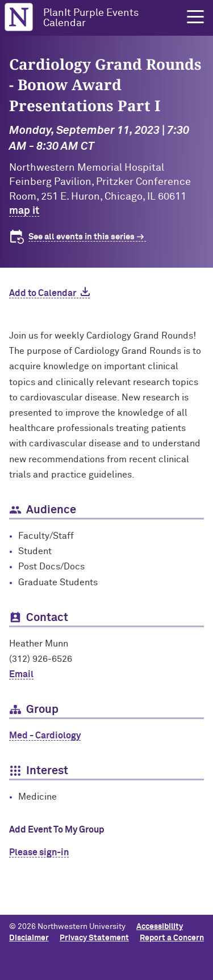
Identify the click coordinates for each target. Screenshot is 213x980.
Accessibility (160, 927)
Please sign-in (39, 852)
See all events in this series (82, 237)
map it (24, 211)
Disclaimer (29, 938)
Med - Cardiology (45, 736)
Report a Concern (172, 938)
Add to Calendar (43, 293)
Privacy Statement (94, 938)
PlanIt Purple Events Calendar (91, 18)
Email (21, 674)
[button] (195, 17)
